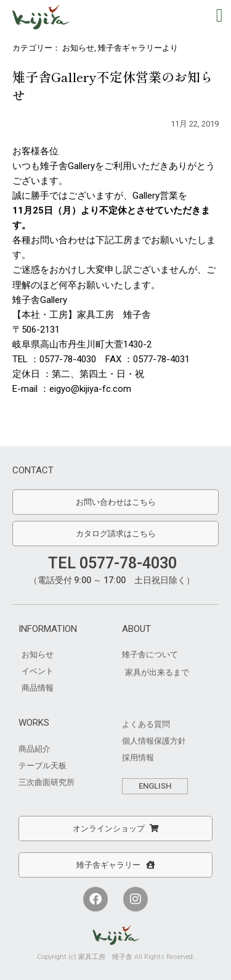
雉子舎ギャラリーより (138, 48)
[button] (219, 15)
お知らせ (78, 48)
